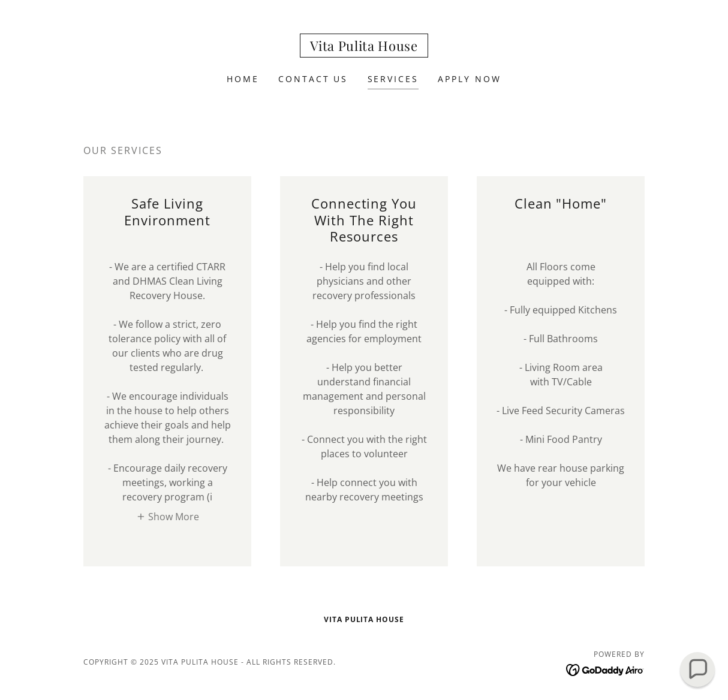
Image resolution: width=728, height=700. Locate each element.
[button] (168, 516)
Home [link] (243, 79)
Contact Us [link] (313, 79)
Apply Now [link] (470, 79)
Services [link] (393, 79)
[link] (364, 47)
